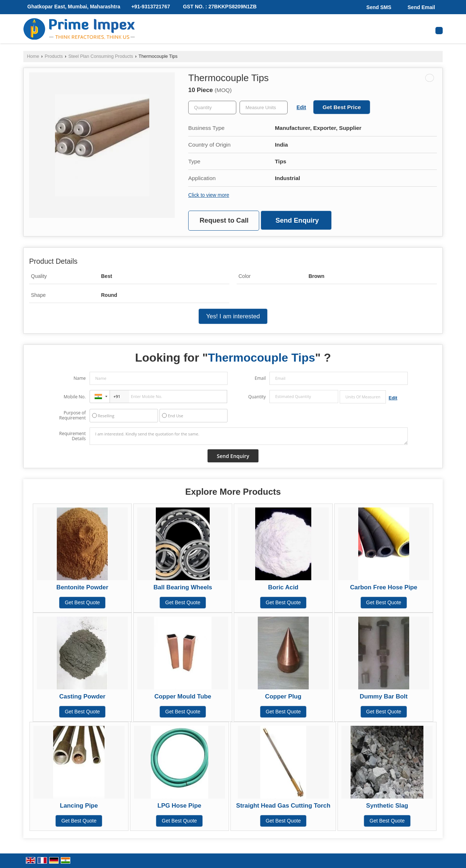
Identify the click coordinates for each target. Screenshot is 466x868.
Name (80, 378)
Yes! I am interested (233, 316)
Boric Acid (283, 587)
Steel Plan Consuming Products (101, 56)
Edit (301, 107)
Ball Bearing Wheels (183, 587)
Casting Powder (82, 696)
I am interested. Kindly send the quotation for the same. (249, 436)
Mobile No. (75, 397)
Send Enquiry (297, 220)
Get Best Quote (82, 602)
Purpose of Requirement (72, 415)
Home (33, 56)
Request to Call (224, 220)
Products (54, 56)
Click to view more (209, 195)
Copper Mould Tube (183, 696)
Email (260, 378)
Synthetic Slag (387, 806)
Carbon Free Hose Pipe (384, 587)
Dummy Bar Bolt (384, 696)
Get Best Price (342, 107)
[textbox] (264, 107)
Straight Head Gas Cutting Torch (283, 806)
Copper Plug (283, 696)
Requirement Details (72, 436)
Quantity (257, 397)
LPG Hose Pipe (179, 806)
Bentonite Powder (82, 587)
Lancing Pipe (79, 806)
